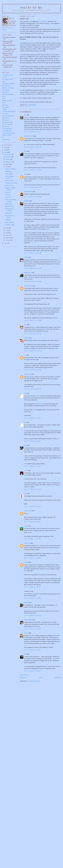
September (9, 162)
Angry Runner (28, 511)
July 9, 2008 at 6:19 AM (32, 671)
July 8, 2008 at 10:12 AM (33, 147)
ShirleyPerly (27, 374)
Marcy (26, 174)
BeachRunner (28, 273)
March (7, 235)
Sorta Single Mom (43, 21)
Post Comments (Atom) (34, 681)
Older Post (58, 678)
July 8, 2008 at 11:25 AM (33, 320)
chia (25, 393)
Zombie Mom (6, 139)
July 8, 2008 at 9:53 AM (32, 132)
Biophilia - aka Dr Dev (8, 88)
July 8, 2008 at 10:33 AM (33, 197)
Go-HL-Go (5, 105)
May (7, 230)
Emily (4, 99)
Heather (26, 603)
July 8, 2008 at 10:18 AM (33, 170)
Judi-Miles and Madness (9, 111)
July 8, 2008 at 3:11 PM (32, 506)
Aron (25, 445)
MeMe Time (8, 213)
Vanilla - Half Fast (7, 135)
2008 (6, 152)
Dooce (4, 96)
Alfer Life (5, 77)
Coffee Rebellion (10, 222)
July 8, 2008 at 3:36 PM (32, 522)
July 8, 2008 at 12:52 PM (33, 370)
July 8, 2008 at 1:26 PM (32, 418)
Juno (37, 396)
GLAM (4, 103)
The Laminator (28, 620)
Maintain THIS (9, 206)
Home (41, 678)
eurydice (26, 338)
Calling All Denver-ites (11, 183)
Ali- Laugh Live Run (7, 79)
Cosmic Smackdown (11, 169)
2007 (6, 243)
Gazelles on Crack (7, 101)
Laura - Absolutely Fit (8, 116)
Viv (25, 355)
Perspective (8, 171)
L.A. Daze (5, 114)
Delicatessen (39, 404)
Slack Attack (9, 204)
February (8, 238)
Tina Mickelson (28, 286)
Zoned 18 (8, 192)
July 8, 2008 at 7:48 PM (32, 650)
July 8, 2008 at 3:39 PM (32, 539)
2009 (6, 150)
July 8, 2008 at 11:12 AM (33, 282)
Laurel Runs (5, 118)
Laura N (26, 633)
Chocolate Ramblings (8, 94)
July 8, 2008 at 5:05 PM (32, 587)
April (7, 233)
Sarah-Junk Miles (7, 129)
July (7, 167)
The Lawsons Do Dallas (9, 133)
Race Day (8, 195)
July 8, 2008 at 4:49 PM (32, 558)
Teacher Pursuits (29, 136)
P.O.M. (12, 18)
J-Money (5, 109)
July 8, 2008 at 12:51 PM (33, 351)
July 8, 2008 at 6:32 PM (32, 598)
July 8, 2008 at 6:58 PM (32, 615)
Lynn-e (26, 470)
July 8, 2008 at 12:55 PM (33, 389)
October (8, 159)
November (9, 157)
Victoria (26, 562)
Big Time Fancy (6, 86)
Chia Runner (6, 90)
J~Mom (26, 526)
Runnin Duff (5, 127)
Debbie (26, 257)
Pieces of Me (31, 8)
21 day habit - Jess (7, 75)
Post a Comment (24, 675)
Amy (25, 654)
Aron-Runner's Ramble (8, 84)
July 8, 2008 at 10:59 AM (33, 268)
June (7, 228)
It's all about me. (30, 106)
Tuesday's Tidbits (10, 225)
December (9, 154)
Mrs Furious (5, 120)
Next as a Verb (9, 181)
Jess (25, 325)
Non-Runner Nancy (7, 122)
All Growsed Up (9, 185)
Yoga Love (8, 197)
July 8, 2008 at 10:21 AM (33, 187)
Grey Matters (6, 107)
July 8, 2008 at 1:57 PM (32, 466)
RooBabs (27, 201)
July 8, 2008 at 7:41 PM (32, 629)
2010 (6, 147)
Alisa (25, 151)
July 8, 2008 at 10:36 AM (33, 253)
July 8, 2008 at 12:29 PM (33, 334)
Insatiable (8, 220)
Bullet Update (9, 174)
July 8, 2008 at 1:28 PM (32, 441)
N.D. (25, 115)
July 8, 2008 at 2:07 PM (32, 489)
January (8, 240)
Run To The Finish (7, 124)
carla (25, 494)
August (8, 164)
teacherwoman (28, 191)
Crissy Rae (27, 543)
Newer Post (23, 678)
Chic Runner (6, 92)
